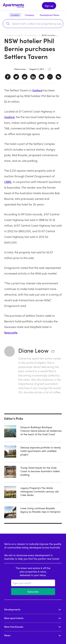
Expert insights (15, 35)
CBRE (8, 182)
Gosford (37, 90)
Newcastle (11, 332)
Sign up (49, 6)
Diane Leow (33, 350)
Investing (32, 35)
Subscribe (33, 592)
